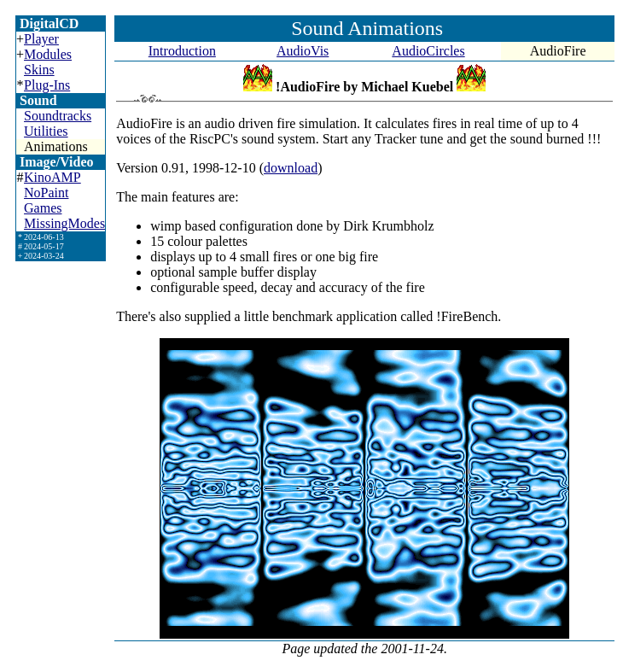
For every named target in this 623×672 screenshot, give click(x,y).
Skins (39, 70)
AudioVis (303, 51)
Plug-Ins (47, 85)
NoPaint (46, 193)
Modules (48, 54)
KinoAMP (52, 177)
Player (41, 39)
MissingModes (64, 223)
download (291, 168)
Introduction (182, 51)
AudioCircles (428, 51)
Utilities (46, 131)
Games (43, 208)
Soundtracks (58, 116)
